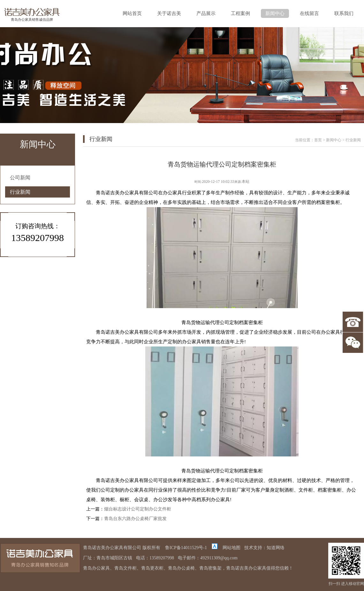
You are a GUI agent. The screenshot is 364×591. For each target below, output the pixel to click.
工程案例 (240, 13)
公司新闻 (20, 178)
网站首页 (132, 13)
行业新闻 (20, 192)
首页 (318, 140)
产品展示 (206, 13)
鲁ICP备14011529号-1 (186, 548)
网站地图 (231, 548)
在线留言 (309, 13)
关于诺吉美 (169, 13)
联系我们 (344, 13)
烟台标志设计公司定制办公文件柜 (138, 509)
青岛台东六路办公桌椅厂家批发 (135, 519)
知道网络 (276, 548)
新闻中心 (275, 13)
